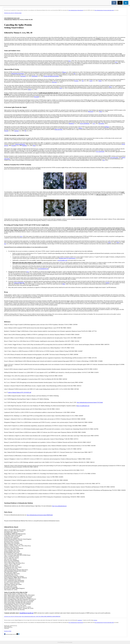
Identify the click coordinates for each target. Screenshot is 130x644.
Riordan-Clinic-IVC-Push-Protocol (67, 258)
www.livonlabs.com (62, 260)
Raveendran (101, 123)
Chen (109, 242)
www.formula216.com (43, 269)
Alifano (80, 128)
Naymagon (23, 76)
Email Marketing (61, 642)
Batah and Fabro (59, 129)
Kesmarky (14, 146)
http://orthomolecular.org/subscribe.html (76, 10)
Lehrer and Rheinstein (19, 283)
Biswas (64, 72)
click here (95, 620)
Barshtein (25, 146)
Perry (110, 87)
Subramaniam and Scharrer (18, 73)
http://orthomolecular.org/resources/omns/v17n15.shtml (90, 402)
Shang (101, 111)
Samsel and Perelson (20, 144)
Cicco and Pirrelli (100, 151)
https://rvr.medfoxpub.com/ (83, 406)
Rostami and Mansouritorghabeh (51, 76)
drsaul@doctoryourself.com (26, 613)
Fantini (108, 283)
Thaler (100, 81)
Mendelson (71, 123)
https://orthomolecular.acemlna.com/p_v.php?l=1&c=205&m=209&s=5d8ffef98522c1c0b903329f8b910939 (41, 616)
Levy (70, 61)
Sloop (34, 146)
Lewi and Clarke (114, 157)
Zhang (30, 89)
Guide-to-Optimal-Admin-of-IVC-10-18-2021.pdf (19, 392)
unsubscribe (80, 620)
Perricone (54, 82)
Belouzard (91, 111)
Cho (104, 160)
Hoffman (107, 127)
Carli (61, 88)
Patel (118, 242)
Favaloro (76, 81)
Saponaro (16, 131)
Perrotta (6, 131)
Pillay (64, 284)
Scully (91, 81)
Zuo (5, 244)
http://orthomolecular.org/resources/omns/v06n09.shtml (40, 515)
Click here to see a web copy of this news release (13, 13)
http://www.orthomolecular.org (59, 506)
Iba (75, 73)
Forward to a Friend (8, 631)
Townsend (36, 97)
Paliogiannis (35, 76)
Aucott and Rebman (85, 123)
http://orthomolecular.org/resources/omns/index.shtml (104, 10)
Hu (25, 131)
